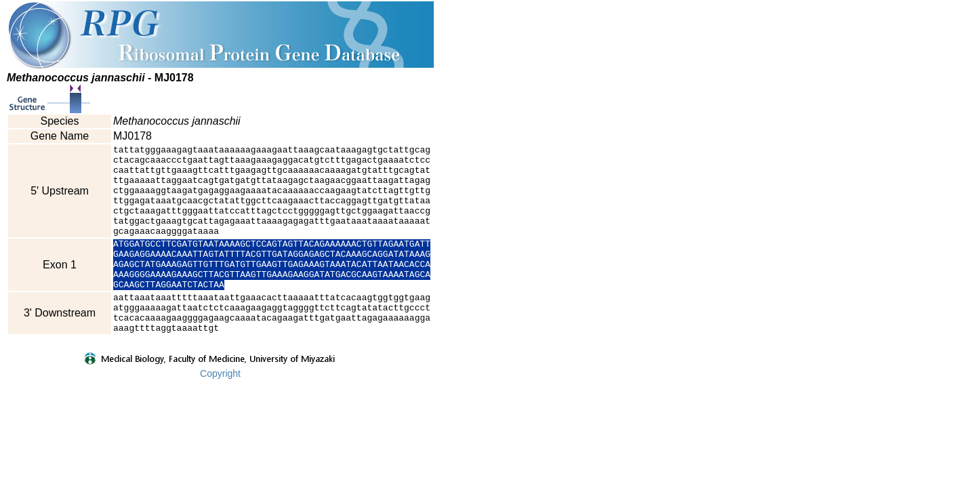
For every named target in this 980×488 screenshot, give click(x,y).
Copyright (220, 410)
